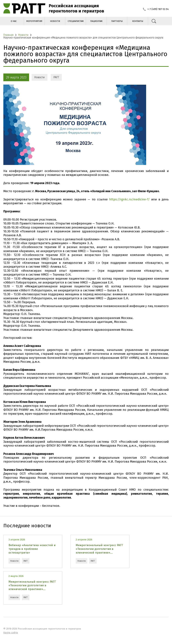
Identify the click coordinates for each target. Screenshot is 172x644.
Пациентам (96, 21)
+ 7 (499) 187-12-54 (156, 9)
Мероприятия (34, 21)
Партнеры (117, 21)
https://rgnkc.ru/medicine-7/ (129, 199)
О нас (14, 21)
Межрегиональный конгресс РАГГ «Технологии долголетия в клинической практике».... (99, 549)
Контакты (138, 21)
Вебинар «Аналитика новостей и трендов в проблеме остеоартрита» (32, 549)
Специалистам (76, 21)
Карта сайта (11, 633)
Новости (55, 21)
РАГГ (56, 77)
